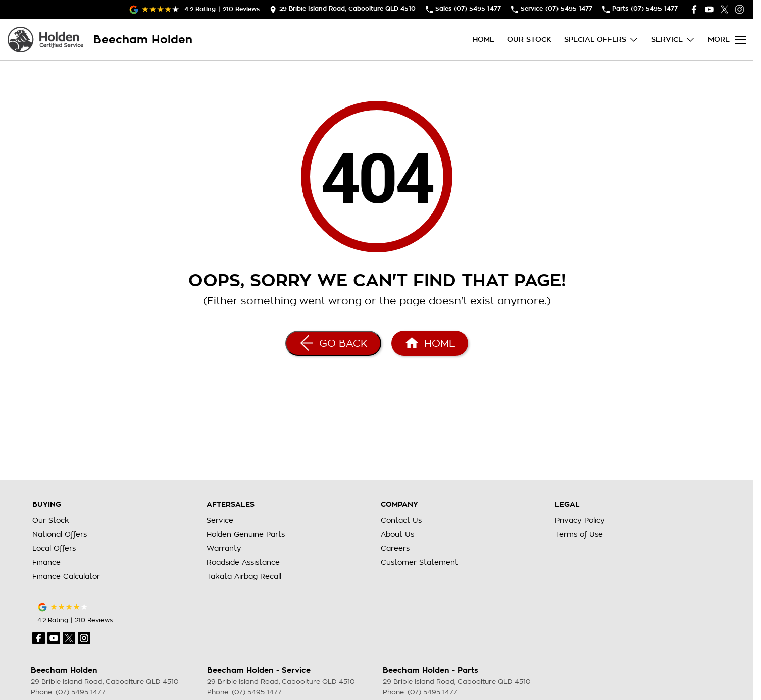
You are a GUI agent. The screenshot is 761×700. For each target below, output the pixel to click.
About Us (397, 534)
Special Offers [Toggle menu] (601, 40)
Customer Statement (419, 562)
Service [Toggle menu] (673, 40)
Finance (46, 562)
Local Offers (54, 548)
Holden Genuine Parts (246, 534)
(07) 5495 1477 (81, 692)
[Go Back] (333, 343)
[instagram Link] (740, 9)
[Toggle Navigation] (727, 40)
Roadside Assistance (243, 562)
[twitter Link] (724, 9)
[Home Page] (45, 40)
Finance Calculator (66, 576)
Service (220, 520)
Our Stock (529, 39)
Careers (395, 548)
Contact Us (401, 520)
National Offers (60, 534)
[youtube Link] (709, 9)
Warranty (224, 548)
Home (484, 39)
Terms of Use (579, 534)
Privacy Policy (580, 520)
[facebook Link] (694, 9)
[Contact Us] (343, 9)
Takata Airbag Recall (244, 576)
